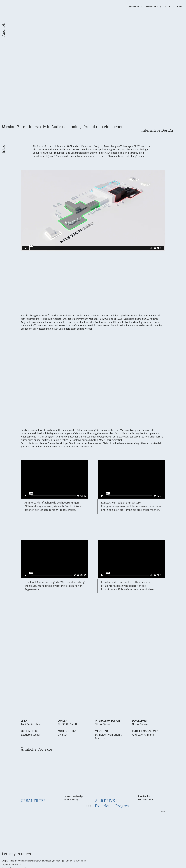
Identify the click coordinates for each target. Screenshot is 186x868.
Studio (167, 7)
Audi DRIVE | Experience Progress (113, 804)
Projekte (134, 7)
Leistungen (151, 7)
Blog (179, 7)
